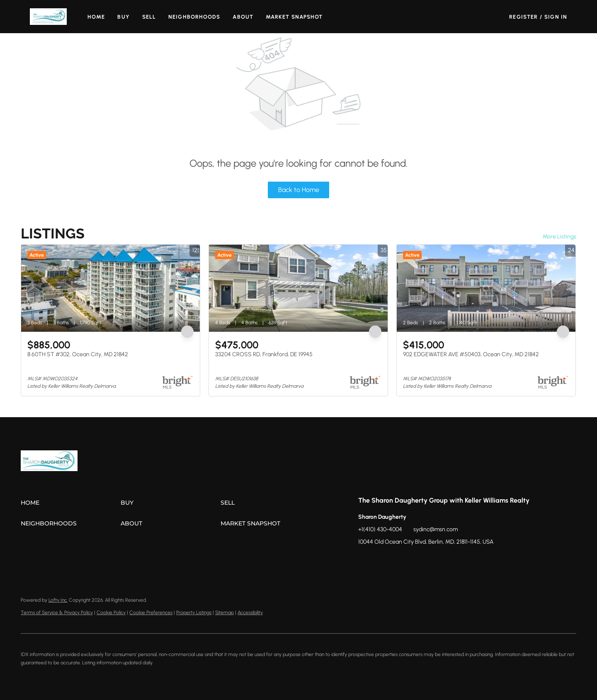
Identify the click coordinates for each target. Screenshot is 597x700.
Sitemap (224, 612)
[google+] (431, 561)
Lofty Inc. (58, 600)
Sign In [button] (556, 17)
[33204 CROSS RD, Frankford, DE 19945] (298, 288)
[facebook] (364, 561)
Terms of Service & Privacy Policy (57, 612)
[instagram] (398, 561)
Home (96, 17)
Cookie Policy (111, 612)
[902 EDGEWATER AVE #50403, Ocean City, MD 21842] (486, 288)
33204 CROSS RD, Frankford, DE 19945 (264, 354)
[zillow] (381, 561)
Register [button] (523, 17)
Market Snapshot (294, 17)
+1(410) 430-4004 (380, 529)
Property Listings (194, 612)
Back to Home (299, 190)
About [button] (243, 17)
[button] (48, 17)
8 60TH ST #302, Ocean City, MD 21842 (78, 354)
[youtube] (414, 561)
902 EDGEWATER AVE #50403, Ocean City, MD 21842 (471, 354)
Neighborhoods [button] (194, 17)
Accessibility (250, 612)
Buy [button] (123, 17)
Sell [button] (149, 17)
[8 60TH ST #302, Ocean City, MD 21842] (110, 288)
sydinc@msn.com (436, 529)
